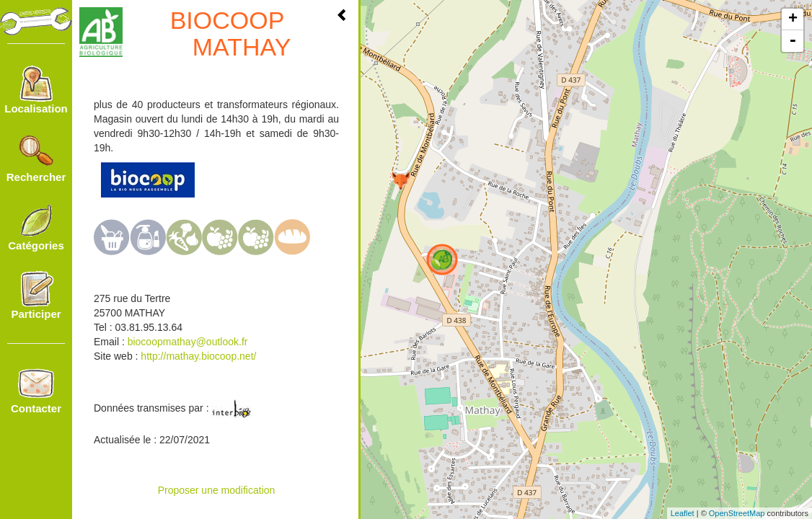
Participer (36, 296)
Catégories (36, 227)
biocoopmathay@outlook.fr (188, 342)
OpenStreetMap (737, 513)
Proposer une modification (217, 490)
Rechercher (36, 159)
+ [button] (793, 19)
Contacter (36, 390)
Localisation (36, 90)
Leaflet (683, 513)
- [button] (793, 41)
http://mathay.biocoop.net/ (197, 356)
